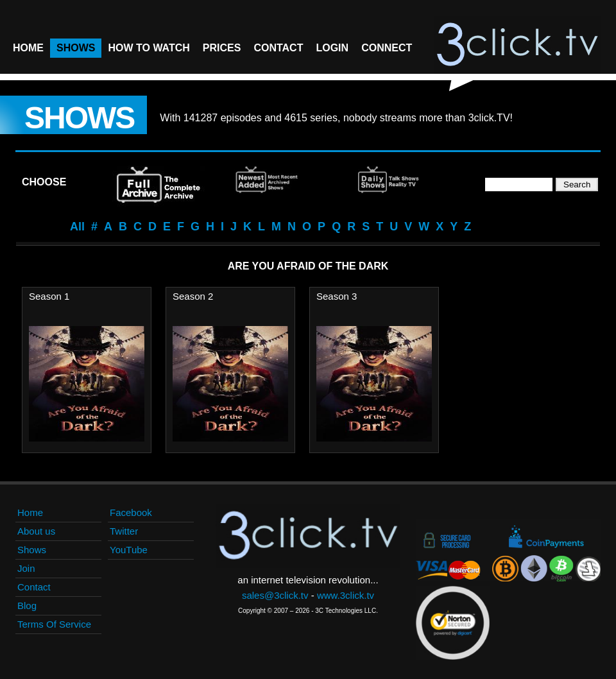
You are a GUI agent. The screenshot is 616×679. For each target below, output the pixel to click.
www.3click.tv (346, 595)
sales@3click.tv (275, 595)
